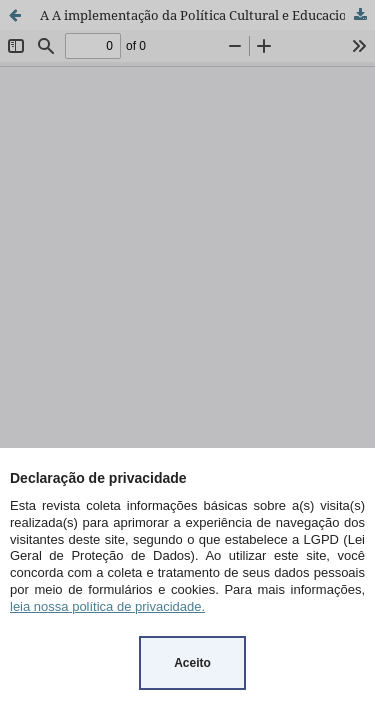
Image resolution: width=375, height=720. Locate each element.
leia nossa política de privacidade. (107, 606)
